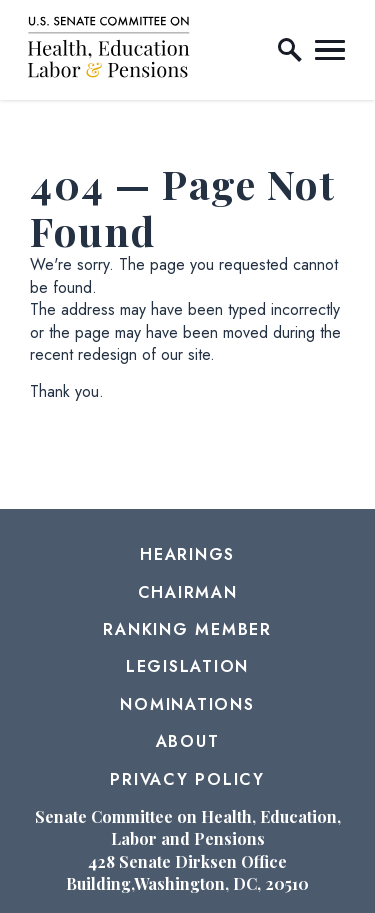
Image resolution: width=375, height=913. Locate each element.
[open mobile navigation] (330, 50)
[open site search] (290, 50)
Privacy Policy (187, 779)
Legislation (187, 666)
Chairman (188, 592)
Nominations (187, 704)
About (188, 741)
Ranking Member (187, 629)
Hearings (187, 554)
